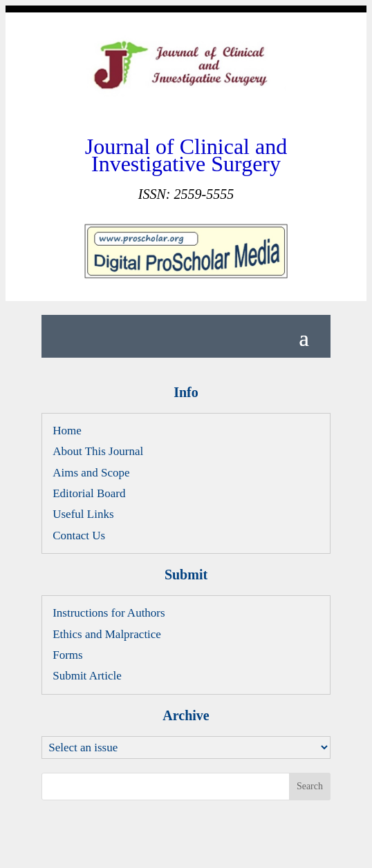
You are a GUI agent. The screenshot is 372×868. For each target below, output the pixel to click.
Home (67, 431)
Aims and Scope (91, 473)
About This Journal (98, 451)
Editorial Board (89, 493)
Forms (67, 655)
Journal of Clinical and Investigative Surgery (186, 155)
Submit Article (87, 676)
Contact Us (79, 536)
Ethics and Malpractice (107, 634)
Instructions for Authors (109, 613)
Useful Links (83, 514)
